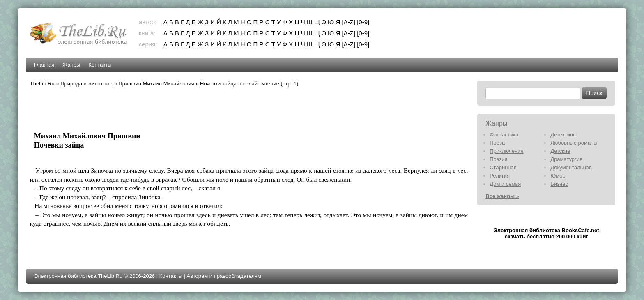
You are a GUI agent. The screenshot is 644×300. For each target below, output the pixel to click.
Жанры (71, 65)
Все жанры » (502, 196)
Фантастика (504, 135)
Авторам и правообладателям (224, 276)
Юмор (558, 176)
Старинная (503, 167)
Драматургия (566, 159)
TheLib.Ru (42, 84)
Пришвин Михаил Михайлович (156, 84)
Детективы (563, 135)
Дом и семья (505, 184)
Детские (560, 151)
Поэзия (498, 159)
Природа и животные (86, 84)
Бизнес (559, 184)
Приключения (506, 151)
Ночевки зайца (218, 84)
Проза (497, 143)
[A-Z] (348, 22)
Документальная (571, 167)
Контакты (100, 65)
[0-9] (363, 22)
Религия (500, 176)
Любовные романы (574, 143)
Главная (44, 65)
